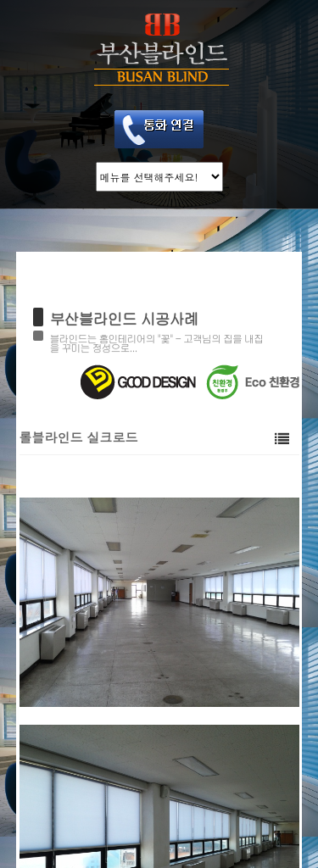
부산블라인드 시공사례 (124, 318)
